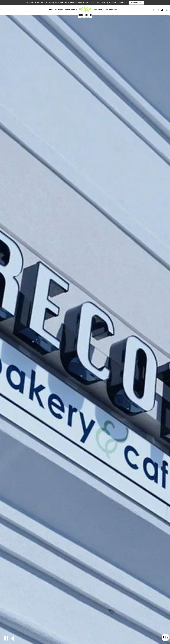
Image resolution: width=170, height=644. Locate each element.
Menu (50, 10)
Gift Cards (103, 10)
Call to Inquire (136, 3)
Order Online (71, 10)
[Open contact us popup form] (165, 637)
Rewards (113, 10)
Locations (59, 10)
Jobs (95, 10)
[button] (6, 638)
